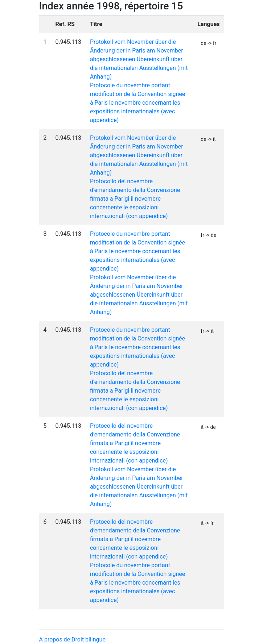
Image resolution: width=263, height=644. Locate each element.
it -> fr (207, 523)
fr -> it (207, 331)
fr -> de (208, 235)
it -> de (208, 427)
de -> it (208, 139)
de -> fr (208, 43)
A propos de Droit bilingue (72, 639)
